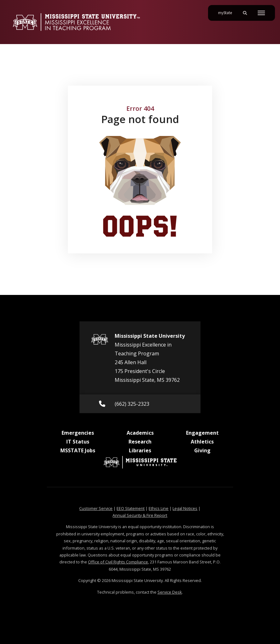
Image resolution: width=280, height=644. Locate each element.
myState (228, 10)
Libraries (140, 450)
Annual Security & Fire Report (140, 515)
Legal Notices (185, 508)
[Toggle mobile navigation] (261, 13)
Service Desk (170, 592)
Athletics (202, 442)
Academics (140, 433)
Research (140, 442)
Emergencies (78, 433)
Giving (202, 450)
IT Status (78, 442)
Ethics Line (159, 508)
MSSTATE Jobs (78, 450)
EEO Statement (131, 508)
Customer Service (96, 508)
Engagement (202, 433)
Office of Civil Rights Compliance (118, 562)
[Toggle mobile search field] (245, 13)
